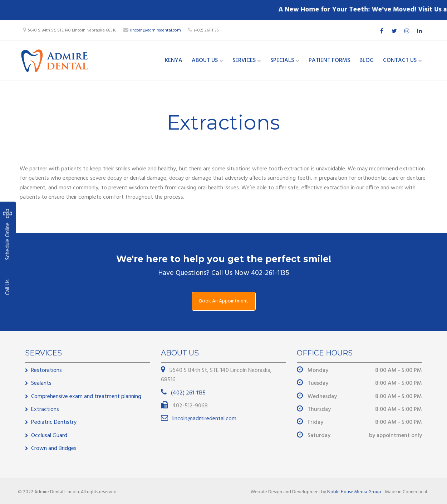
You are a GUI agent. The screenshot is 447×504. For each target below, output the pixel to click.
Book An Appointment (224, 301)
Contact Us (400, 60)
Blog (367, 60)
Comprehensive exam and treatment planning (86, 397)
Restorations (46, 370)
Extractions (45, 409)
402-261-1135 (270, 273)
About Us (205, 60)
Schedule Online (8, 235)
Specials (282, 60)
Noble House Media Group (354, 492)
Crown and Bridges (54, 449)
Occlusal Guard (49, 436)
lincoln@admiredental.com (156, 30)
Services (244, 60)
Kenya (174, 60)
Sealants (41, 383)
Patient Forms (329, 60)
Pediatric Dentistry (54, 422)
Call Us (8, 287)
